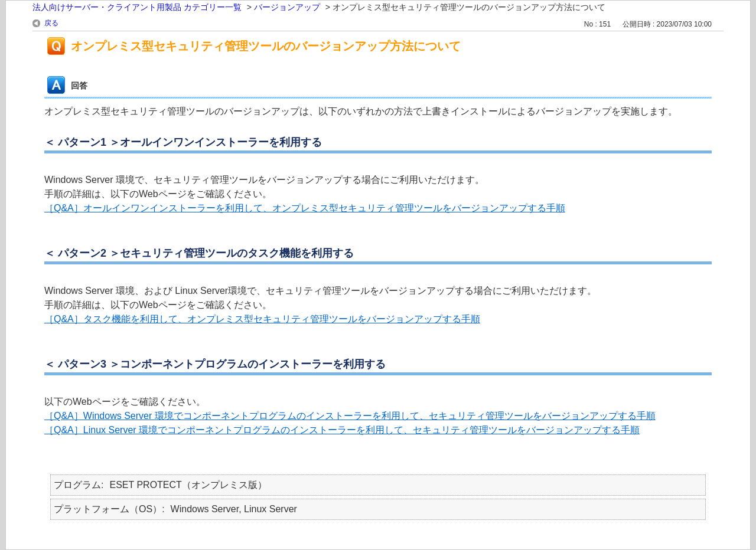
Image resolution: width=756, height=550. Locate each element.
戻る (51, 23)
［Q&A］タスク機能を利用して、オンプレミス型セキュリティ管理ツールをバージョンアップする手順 (262, 319)
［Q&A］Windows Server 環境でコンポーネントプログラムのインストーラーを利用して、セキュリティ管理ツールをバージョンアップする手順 (350, 416)
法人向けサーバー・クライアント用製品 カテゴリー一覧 (137, 7)
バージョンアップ (287, 7)
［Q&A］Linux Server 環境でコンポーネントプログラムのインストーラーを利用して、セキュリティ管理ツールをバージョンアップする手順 (342, 430)
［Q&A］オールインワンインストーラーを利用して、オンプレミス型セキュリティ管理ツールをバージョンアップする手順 (305, 208)
